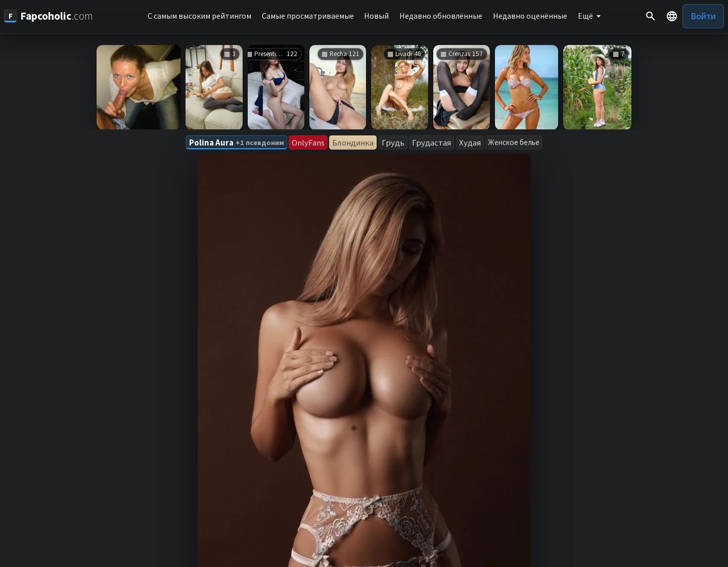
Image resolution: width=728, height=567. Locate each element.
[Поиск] (651, 16)
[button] (672, 16)
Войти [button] (703, 16)
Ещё (585, 16)
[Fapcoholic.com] (49, 16)
